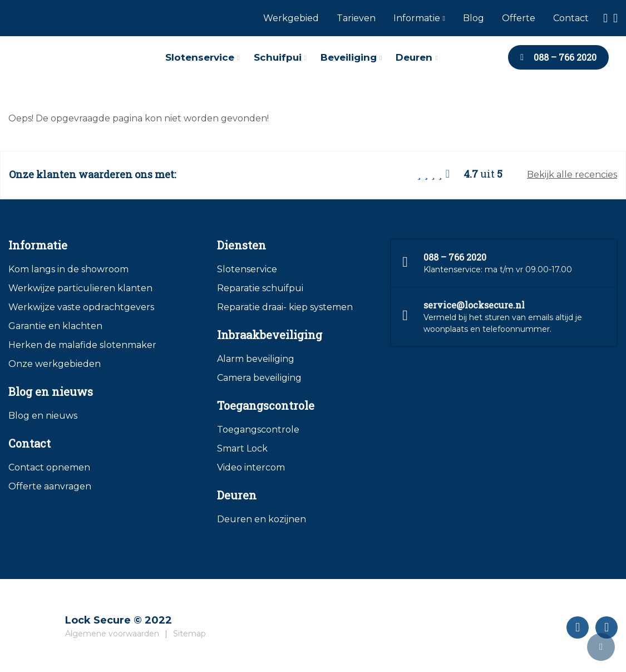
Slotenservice (247, 269)
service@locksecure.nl (474, 305)
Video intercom (251, 467)
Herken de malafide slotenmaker (82, 345)
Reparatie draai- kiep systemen (285, 307)
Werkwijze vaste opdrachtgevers (81, 307)
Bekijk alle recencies (572, 175)
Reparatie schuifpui (260, 288)
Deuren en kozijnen (262, 519)
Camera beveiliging (259, 378)
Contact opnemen (49, 467)
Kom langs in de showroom (68, 269)
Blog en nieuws (43, 416)
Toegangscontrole (258, 430)
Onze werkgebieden (55, 364)
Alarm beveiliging (256, 359)
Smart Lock (242, 448)
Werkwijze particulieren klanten (80, 288)
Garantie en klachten (55, 326)
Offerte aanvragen (50, 486)
